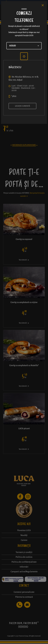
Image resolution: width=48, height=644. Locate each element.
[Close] (43, 5)
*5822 (14, 96)
